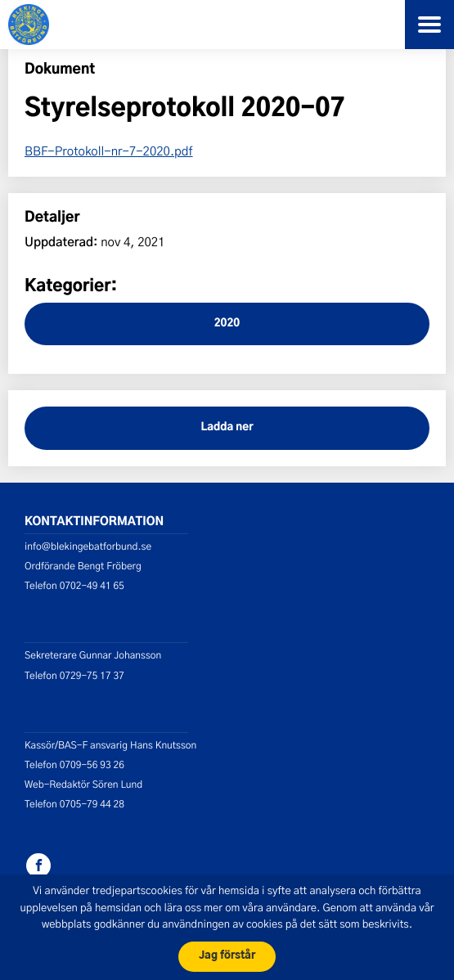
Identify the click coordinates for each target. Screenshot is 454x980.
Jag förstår (227, 956)
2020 (227, 324)
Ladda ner (227, 427)
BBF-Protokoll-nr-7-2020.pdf (109, 151)
